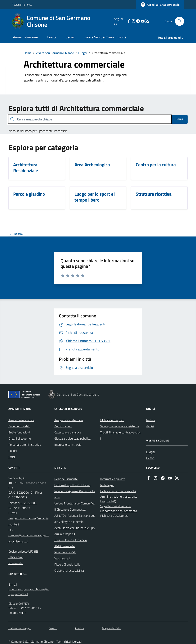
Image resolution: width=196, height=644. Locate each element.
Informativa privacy (113, 479)
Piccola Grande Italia (67, 564)
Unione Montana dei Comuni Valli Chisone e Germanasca (75, 506)
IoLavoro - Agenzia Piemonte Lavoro (75, 494)
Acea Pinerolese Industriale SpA (75, 528)
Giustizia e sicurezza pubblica (72, 438)
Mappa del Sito (111, 628)
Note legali (107, 485)
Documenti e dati (19, 426)
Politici (13, 451)
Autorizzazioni (63, 426)
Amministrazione (25, 37)
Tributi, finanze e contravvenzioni (121, 435)
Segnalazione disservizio (116, 506)
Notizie (151, 420)
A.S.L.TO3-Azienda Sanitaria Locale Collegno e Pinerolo (75, 519)
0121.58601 (29, 503)
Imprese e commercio (68, 445)
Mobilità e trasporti (112, 420)
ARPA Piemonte (65, 546)
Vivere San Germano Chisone (105, 37)
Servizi (70, 37)
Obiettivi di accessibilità (69, 571)
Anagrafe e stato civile (69, 420)
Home (28, 53)
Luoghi (83, 53)
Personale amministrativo (25, 445)
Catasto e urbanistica (68, 432)
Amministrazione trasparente (119, 496)
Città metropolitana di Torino (72, 485)
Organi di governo (20, 438)
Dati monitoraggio (20, 628)
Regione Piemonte (22, 4)
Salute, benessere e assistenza (120, 426)
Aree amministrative (21, 420)
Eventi (150, 458)
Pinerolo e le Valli (65, 552)
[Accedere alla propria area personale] (160, 5)
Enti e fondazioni (19, 432)
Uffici (12, 457)
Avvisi (150, 426)
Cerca (179, 119)
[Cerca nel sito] (178, 21)
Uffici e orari (16, 557)
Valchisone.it (62, 558)
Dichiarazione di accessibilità (118, 491)
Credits (80, 628)
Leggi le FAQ (108, 501)
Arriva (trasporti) (65, 534)
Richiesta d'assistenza (114, 516)
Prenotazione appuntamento (119, 511)
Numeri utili (16, 563)
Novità (52, 37)
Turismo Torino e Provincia (71, 540)
